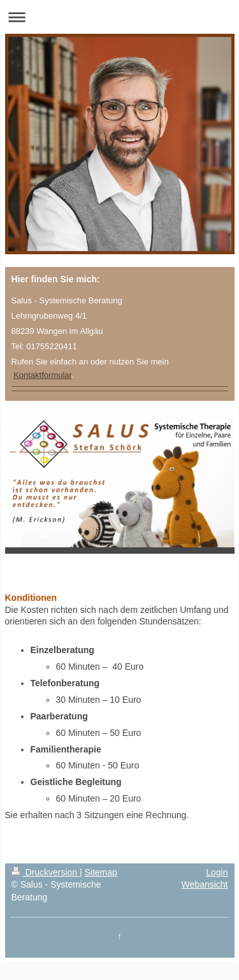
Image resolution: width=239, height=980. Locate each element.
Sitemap (101, 872)
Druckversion (46, 872)
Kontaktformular (42, 375)
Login (217, 872)
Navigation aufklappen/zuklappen (119, 17)
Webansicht (205, 884)
